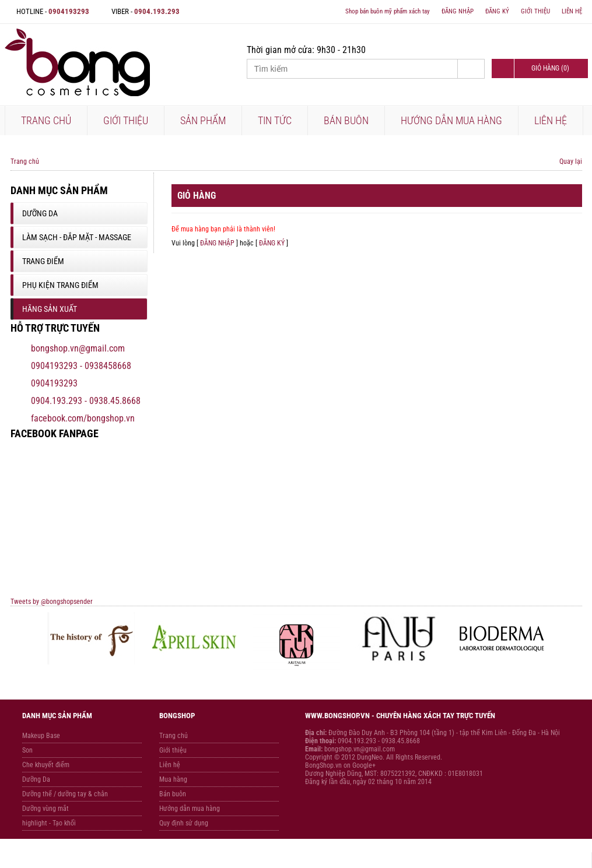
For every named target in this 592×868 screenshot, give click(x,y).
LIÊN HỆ (572, 11)
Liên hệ (170, 765)
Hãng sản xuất (50, 309)
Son (27, 750)
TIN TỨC (275, 120)
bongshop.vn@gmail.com (78, 348)
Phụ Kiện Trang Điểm (60, 285)
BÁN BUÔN (346, 120)
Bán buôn (173, 794)
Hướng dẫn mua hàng (190, 809)
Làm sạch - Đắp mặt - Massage (77, 237)
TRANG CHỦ (46, 120)
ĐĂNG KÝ (497, 11)
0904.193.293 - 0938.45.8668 (86, 401)
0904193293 (54, 383)
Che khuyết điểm (46, 765)
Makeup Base (41, 736)
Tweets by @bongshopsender (52, 602)
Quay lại (571, 161)
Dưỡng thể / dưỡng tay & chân (65, 794)
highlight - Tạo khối (49, 823)
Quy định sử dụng (184, 823)
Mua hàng (173, 779)
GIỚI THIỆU (535, 11)
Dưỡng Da (40, 213)
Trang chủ (25, 161)
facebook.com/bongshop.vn (83, 418)
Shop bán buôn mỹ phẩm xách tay (388, 11)
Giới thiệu (173, 750)
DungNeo (370, 757)
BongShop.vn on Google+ (340, 765)
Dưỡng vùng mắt (45, 809)
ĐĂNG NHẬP (458, 11)
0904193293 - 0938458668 (81, 366)
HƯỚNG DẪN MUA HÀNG (451, 120)
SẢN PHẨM (203, 120)
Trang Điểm (43, 261)
